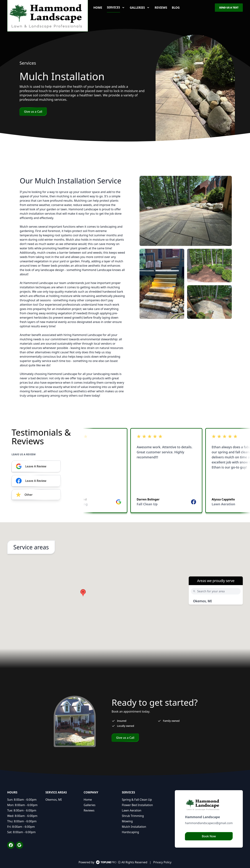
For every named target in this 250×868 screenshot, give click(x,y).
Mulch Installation (134, 827)
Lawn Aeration (132, 810)
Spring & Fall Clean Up (137, 800)
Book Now (209, 836)
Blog (176, 8)
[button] (83, 593)
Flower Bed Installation (137, 805)
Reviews (161, 8)
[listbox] (167, 472)
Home (98, 8)
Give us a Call (33, 112)
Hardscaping (130, 832)
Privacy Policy (162, 862)
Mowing (127, 821)
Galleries (89, 805)
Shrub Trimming (133, 816)
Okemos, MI (202, 601)
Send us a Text (229, 7)
